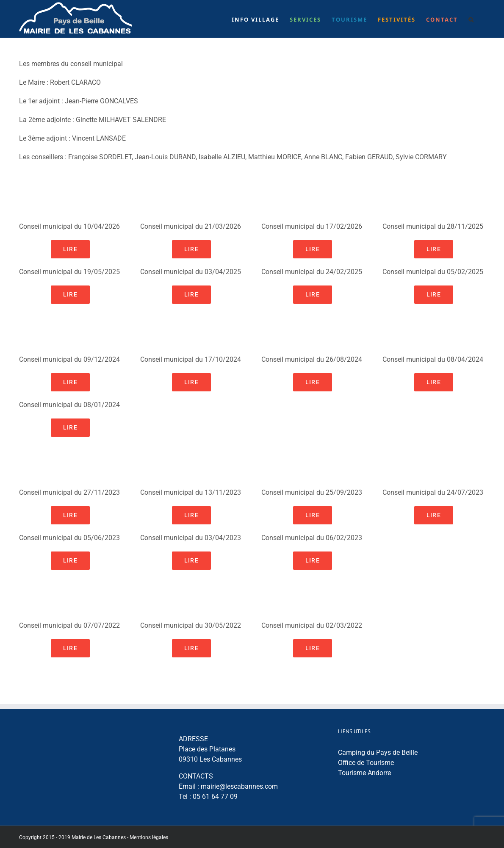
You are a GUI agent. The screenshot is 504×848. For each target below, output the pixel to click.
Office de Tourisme (366, 763)
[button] (471, 19)
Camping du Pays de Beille (378, 752)
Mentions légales (149, 837)
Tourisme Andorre (364, 773)
